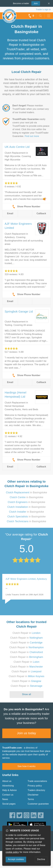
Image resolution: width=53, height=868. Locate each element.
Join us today (26, 733)
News (5, 799)
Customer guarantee (38, 804)
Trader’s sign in (43, 9)
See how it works (26, 766)
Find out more (32, 136)
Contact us (8, 795)
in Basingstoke (26, 492)
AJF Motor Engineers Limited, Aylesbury (26, 579)
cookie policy (12, 852)
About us (7, 781)
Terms (31, 799)
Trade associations (37, 781)
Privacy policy (35, 786)
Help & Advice (9, 790)
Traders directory (36, 790)
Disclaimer (33, 795)
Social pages (9, 804)
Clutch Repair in (27, 633)
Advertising (8, 786)
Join (35, 3)
